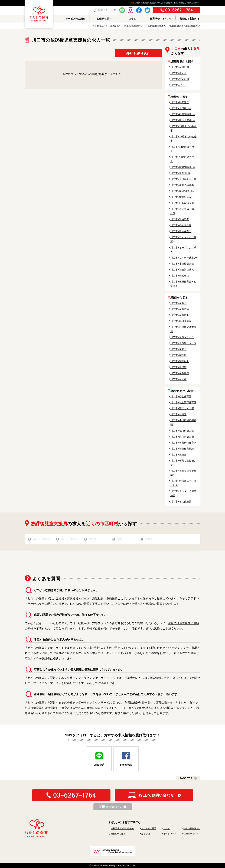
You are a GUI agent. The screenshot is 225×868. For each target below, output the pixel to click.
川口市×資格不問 (180, 219)
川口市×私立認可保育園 (183, 402)
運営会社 (146, 834)
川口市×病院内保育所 (182, 437)
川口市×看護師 (178, 367)
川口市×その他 (178, 379)
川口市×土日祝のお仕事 (183, 179)
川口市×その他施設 (181, 502)
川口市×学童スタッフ (182, 337)
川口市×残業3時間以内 (183, 114)
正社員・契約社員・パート (73, 598)
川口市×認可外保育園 (182, 431)
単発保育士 (113, 598)
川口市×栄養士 (178, 349)
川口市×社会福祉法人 (182, 270)
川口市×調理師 (178, 355)
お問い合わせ (157, 648)
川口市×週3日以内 (180, 173)
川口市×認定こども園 (182, 408)
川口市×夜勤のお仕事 (182, 185)
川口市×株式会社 (180, 276)
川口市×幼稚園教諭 (181, 321)
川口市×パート (178, 85)
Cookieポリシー (191, 834)
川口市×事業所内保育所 (183, 443)
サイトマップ (170, 834)
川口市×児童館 (178, 455)
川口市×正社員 (178, 73)
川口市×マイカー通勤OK (184, 258)
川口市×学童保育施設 (182, 449)
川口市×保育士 (178, 303)
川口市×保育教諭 (180, 309)
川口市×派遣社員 (180, 67)
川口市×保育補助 (180, 315)
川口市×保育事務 (180, 373)
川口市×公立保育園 (181, 396)
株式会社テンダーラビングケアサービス (87, 678)
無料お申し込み (118, 834)
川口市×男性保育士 (181, 231)
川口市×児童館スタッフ (183, 343)
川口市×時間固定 (180, 102)
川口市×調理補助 (180, 361)
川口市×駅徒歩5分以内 (183, 120)
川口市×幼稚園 (178, 414)
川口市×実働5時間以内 (183, 167)
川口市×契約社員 (180, 79)
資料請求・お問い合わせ (122, 828)
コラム (167, 828)
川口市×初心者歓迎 (181, 225)
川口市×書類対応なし (182, 197)
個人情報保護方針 (192, 828)
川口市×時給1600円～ (182, 191)
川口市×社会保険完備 (182, 203)
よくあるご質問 (149, 828)
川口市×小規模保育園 (182, 264)
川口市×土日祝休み (181, 108)
